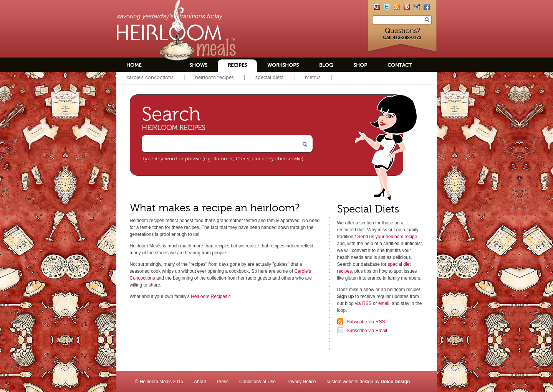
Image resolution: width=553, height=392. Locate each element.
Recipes (237, 65)
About (200, 382)
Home (134, 65)
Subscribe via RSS (366, 322)
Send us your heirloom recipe (387, 237)
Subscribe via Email (367, 331)
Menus (313, 77)
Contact (400, 65)
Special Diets (269, 77)
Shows (198, 65)
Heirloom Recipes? (210, 296)
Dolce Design (395, 382)
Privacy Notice (301, 382)
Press (223, 382)
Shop (360, 65)
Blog (326, 65)
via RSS (363, 303)
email (384, 303)
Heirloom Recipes (214, 77)
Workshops (283, 65)
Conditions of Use (257, 382)
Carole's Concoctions (150, 77)
